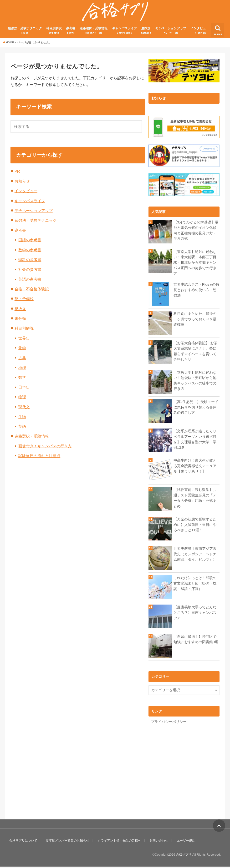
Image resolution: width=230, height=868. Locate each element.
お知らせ (22, 183)
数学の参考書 (30, 252)
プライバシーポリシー (169, 723)
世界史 (24, 340)
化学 (22, 350)
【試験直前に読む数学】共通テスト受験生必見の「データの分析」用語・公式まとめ (195, 500)
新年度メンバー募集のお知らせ (67, 842)
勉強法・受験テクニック (25, 33)
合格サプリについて (23, 842)
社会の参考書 (30, 272)
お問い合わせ (158, 842)
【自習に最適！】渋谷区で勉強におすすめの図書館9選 (196, 641)
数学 (22, 380)
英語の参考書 (30, 282)
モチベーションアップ (171, 33)
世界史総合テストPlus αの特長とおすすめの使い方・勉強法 (196, 291)
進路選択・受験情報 (94, 33)
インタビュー (200, 33)
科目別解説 (54, 33)
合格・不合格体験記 (32, 291)
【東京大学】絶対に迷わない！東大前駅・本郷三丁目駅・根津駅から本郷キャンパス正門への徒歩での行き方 (195, 265)
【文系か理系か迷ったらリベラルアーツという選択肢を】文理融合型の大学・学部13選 (195, 441)
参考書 (71, 33)
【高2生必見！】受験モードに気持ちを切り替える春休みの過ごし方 (196, 409)
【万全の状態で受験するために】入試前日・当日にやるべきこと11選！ (195, 526)
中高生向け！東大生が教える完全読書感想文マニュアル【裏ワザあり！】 (195, 468)
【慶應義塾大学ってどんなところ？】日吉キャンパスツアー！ (195, 614)
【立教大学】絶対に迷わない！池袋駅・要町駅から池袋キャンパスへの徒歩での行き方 (195, 382)
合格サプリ (184, 856)
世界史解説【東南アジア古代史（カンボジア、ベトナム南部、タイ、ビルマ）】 (195, 555)
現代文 (24, 409)
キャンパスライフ (124, 33)
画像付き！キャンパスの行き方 (45, 448)
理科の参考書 (30, 262)
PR (17, 174)
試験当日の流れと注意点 (39, 458)
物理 (22, 399)
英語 (22, 429)
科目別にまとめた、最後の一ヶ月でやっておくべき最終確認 (195, 321)
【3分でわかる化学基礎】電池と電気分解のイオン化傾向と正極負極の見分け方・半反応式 (196, 233)
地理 (22, 370)
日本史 (24, 389)
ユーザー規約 (184, 842)
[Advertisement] (189, 770)
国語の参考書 (30, 242)
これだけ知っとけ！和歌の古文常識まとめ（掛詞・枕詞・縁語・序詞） (195, 585)
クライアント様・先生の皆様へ (118, 842)
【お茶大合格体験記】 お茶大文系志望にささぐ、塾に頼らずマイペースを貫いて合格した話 (195, 353)
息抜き (146, 33)
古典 (22, 360)
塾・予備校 (24, 301)
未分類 (20, 321)
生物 (22, 419)
